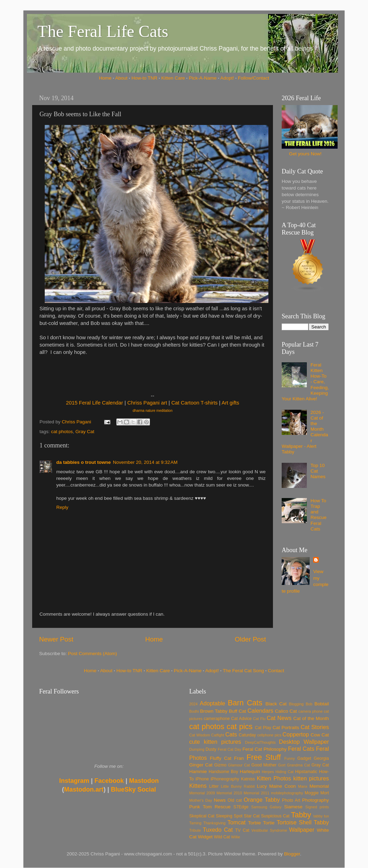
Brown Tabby (214, 711)
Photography (315, 800)
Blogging (296, 704)
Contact (276, 671)
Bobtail (322, 704)
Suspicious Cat (275, 816)
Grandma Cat (298, 765)
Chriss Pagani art (147, 403)
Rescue (223, 807)
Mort (325, 793)
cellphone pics (269, 735)
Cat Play (263, 728)
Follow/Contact (254, 78)
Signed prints (317, 807)
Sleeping (224, 816)
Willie (236, 837)
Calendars (260, 711)
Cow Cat (320, 735)
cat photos (62, 432)
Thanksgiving (215, 823)
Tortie (269, 823)
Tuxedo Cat (218, 830)
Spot (238, 816)
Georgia (321, 758)
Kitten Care (173, 78)
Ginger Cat (201, 765)
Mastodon (144, 781)
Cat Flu (259, 719)
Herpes (268, 772)
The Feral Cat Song (243, 671)
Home (105, 78)
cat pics (240, 726)
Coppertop (296, 734)
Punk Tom (201, 807)
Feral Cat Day (229, 749)
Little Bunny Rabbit (238, 786)
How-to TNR (144, 78)
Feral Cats (301, 749)
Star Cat (252, 816)
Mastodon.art (84, 789)
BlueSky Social (133, 789)
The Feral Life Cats (103, 31)
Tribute (195, 830)
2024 (194, 704)
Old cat (234, 800)
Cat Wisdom (200, 735)
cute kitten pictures (215, 742)
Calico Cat (286, 711)
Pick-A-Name (203, 78)
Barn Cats (245, 703)
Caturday (247, 735)
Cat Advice (241, 719)
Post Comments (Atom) (93, 654)
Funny (290, 758)
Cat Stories (315, 727)
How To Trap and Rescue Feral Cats (318, 515)
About (121, 78)
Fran (239, 758)
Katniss (248, 779)
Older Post (250, 639)
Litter (214, 786)
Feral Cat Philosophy (265, 749)
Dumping (197, 749)
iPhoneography (225, 779)
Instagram (74, 781)
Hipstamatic (306, 772)
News (220, 800)
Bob (309, 704)
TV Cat (242, 830)
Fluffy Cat (221, 758)
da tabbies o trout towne (84, 462)
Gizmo (220, 765)
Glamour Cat (239, 765)
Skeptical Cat (202, 816)
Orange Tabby (262, 800)
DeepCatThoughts (260, 742)
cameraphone (217, 719)
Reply (62, 507)
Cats (231, 734)
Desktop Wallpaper (304, 742)
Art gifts (230, 403)
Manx (303, 786)
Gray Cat (85, 432)
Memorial (319, 786)
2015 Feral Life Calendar (95, 403)
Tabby (301, 815)
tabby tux (321, 816)
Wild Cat (222, 837)
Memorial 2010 (229, 793)
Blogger (292, 854)
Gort (282, 765)
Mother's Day (201, 800)
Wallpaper (302, 830)
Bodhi (194, 711)
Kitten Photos (274, 778)
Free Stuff (264, 757)
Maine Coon (282, 786)
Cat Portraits (286, 728)
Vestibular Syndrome (269, 830)
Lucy (262, 786)
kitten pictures (311, 778)
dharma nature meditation (153, 411)
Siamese (293, 807)
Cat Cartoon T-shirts (194, 403)
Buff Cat (237, 711)
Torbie (255, 823)
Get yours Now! (305, 154)
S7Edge (241, 807)
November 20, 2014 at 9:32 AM (145, 462)
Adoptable (212, 703)
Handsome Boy (223, 772)
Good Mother (264, 765)
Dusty (211, 749)
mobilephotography (287, 793)
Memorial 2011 (256, 793)
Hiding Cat (284, 772)
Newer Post (56, 639)
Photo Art (291, 800)
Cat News (279, 718)
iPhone (202, 779)
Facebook (109, 781)
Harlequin (250, 771)
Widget (205, 837)
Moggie (312, 793)
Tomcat (237, 822)
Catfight (218, 735)
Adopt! (227, 78)
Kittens (198, 786)
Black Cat (276, 704)
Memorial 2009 (202, 793)
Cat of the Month (311, 718)
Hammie (198, 771)
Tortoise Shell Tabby (303, 822)
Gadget (304, 758)
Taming (196, 823)
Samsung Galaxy (266, 807)
